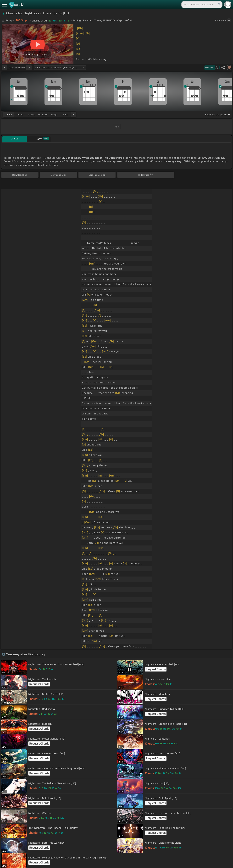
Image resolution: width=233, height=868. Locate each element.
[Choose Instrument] (73, 114)
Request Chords (156, 669)
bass (66, 115)
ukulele (32, 115)
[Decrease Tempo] (4, 68)
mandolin (43, 115)
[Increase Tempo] (29, 68)
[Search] (219, 5)
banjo (54, 115)
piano (20, 115)
